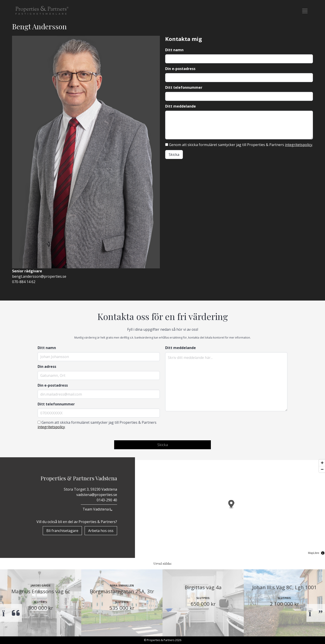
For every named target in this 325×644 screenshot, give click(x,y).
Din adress (47, 366)
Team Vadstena (99, 509)
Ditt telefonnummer (184, 87)
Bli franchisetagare (62, 531)
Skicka (174, 155)
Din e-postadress (180, 69)
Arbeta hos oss (101, 531)
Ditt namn (174, 50)
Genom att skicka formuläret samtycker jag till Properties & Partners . (239, 145)
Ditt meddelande (181, 106)
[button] (305, 11)
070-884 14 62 (24, 282)
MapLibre (314, 553)
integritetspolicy (299, 145)
